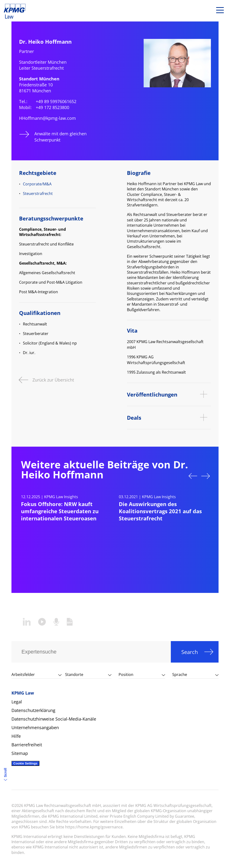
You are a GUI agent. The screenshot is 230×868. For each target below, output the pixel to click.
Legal (17, 702)
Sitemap (20, 753)
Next (206, 476)
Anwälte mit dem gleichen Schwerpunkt (60, 137)
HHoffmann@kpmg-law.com (47, 118)
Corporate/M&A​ (37, 184)
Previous (193, 476)
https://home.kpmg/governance (94, 827)
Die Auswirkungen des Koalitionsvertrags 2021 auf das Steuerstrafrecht (160, 511)
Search (190, 652)
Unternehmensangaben (35, 727)
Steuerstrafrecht (38, 193)
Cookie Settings (25, 763)
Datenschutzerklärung (33, 710)
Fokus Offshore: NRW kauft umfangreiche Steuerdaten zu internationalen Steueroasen (60, 511)
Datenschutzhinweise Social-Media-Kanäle (54, 719)
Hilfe (16, 736)
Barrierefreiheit (27, 745)
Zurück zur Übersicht (53, 379)
